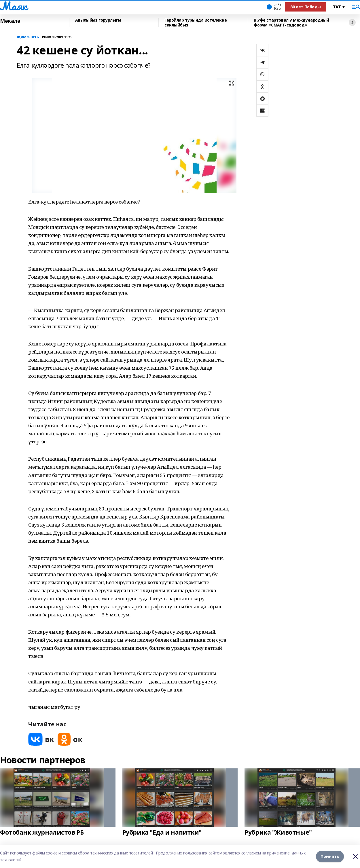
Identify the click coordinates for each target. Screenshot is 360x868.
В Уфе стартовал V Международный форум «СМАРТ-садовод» (291, 23)
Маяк (13, 6)
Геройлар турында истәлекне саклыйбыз (196, 23)
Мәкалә (10, 21)
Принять (330, 856)
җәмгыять (28, 37)
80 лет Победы (306, 7)
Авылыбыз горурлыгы (98, 20)
